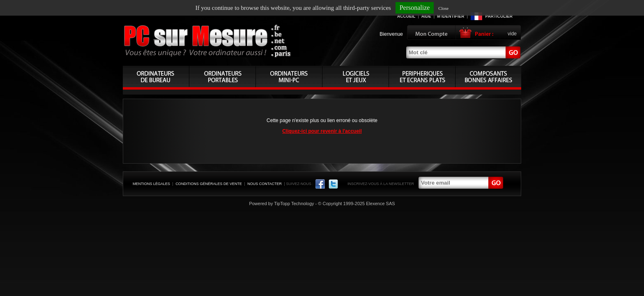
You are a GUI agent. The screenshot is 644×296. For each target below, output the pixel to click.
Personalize (415, 8)
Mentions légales (151, 184)
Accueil (406, 16)
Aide (426, 16)
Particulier (499, 16)
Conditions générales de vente (209, 184)
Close (443, 8)
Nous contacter (264, 184)
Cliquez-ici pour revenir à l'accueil (322, 131)
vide (512, 34)
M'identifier (451, 16)
